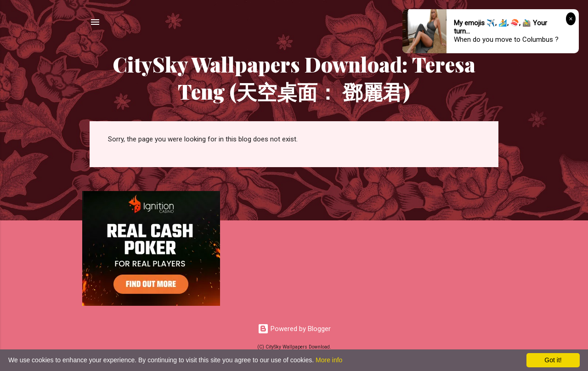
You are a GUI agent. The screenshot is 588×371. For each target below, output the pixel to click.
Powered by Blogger (294, 329)
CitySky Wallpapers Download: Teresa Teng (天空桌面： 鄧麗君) (294, 78)
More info (329, 360)
